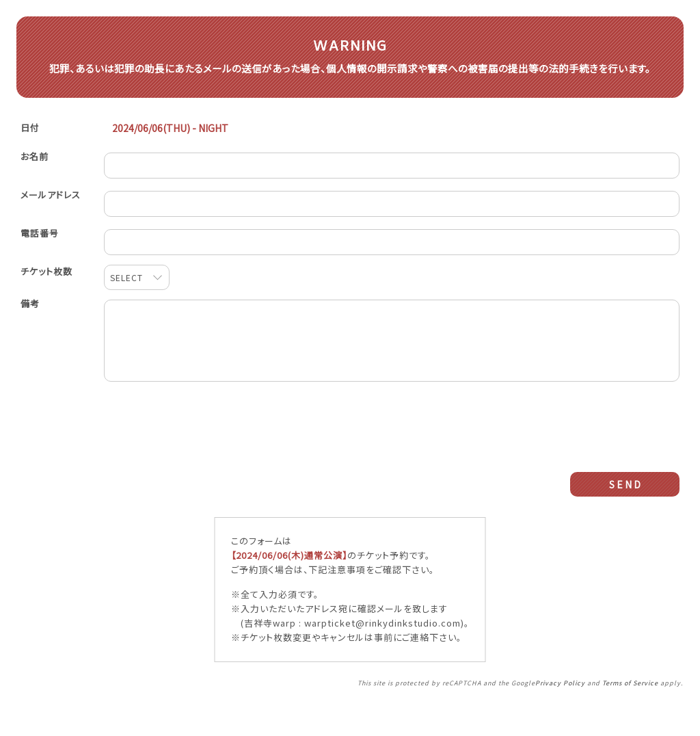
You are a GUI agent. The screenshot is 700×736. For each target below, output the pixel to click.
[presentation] (392, 443)
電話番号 (40, 253)
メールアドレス (51, 215)
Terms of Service (630, 714)
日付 (30, 148)
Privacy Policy (560, 714)
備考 (30, 324)
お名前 (35, 177)
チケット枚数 (46, 292)
